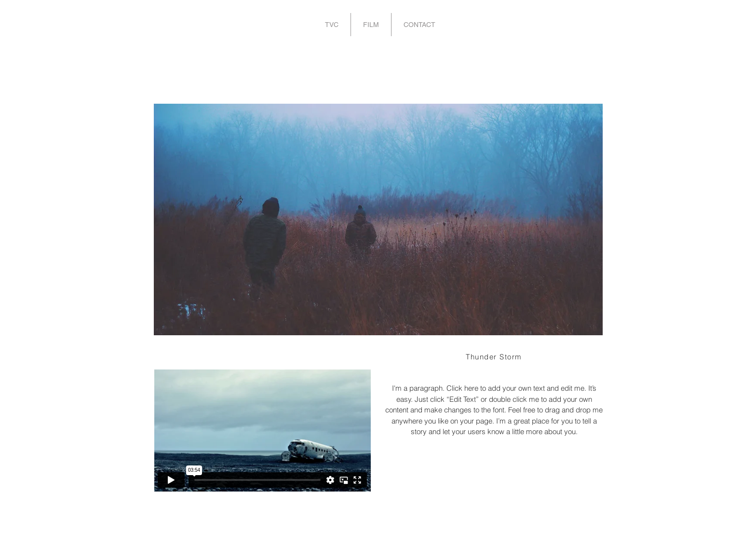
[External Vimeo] (262, 431)
